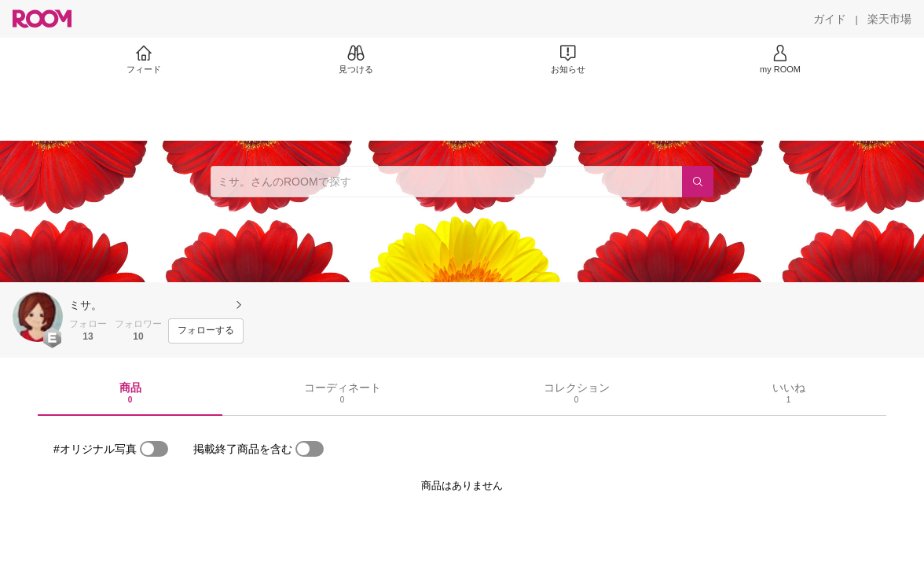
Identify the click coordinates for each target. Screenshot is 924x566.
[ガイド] (830, 19)
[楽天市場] (889, 19)
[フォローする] (206, 331)
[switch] (154, 449)
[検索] (698, 182)
